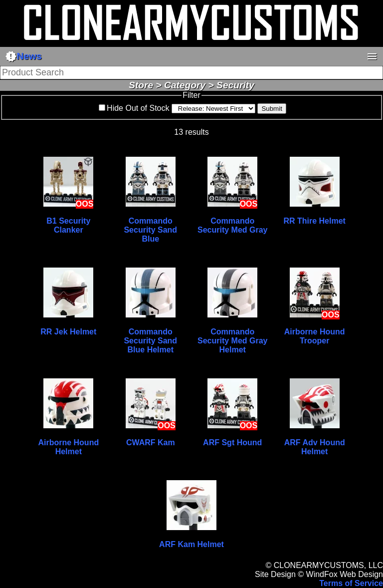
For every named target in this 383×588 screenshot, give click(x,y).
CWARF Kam (151, 442)
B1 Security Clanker (68, 225)
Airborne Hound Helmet (68, 447)
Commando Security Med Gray (233, 225)
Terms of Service (351, 583)
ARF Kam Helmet (191, 544)
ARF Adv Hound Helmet (315, 447)
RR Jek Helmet (68, 332)
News (23, 56)
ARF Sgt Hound (232, 442)
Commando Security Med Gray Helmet (233, 341)
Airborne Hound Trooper (315, 336)
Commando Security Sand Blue (150, 230)
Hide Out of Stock (138, 108)
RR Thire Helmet (314, 221)
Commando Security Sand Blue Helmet (150, 341)
